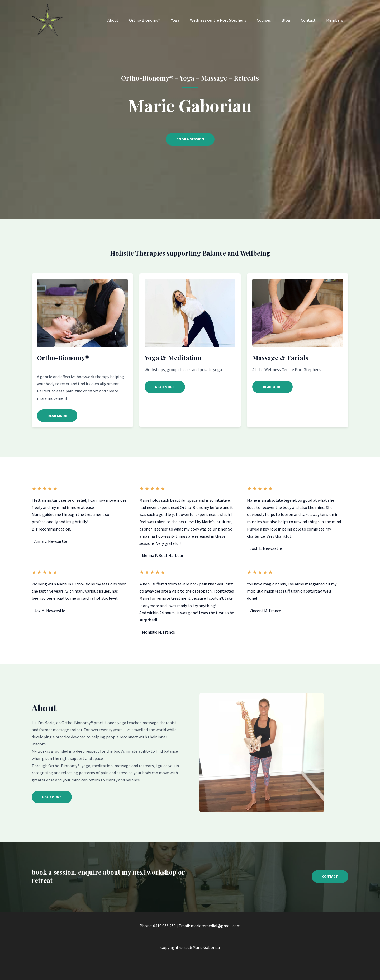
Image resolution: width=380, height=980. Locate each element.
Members (336, 20)
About (129, 20)
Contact (311, 20)
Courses (271, 20)
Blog (291, 20)
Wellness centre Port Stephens (228, 20)
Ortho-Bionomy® (158, 20)
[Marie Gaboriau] (47, 20)
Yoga (187, 20)
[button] (57, 416)
